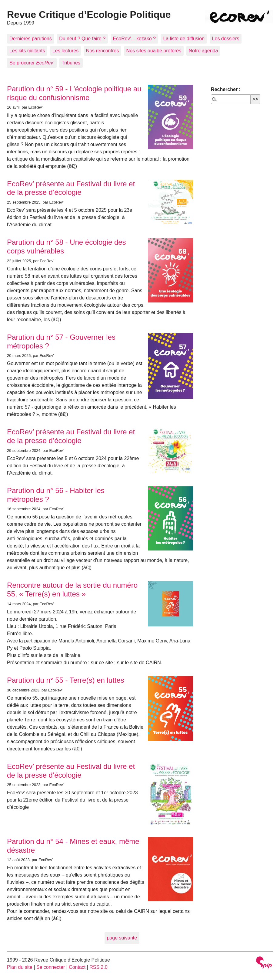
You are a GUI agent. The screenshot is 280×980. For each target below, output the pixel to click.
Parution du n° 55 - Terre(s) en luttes (66, 680)
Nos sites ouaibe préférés (154, 51)
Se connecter (51, 967)
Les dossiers (226, 39)
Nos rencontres (103, 51)
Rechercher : (226, 89)
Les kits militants (27, 51)
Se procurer (32, 63)
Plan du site (20, 967)
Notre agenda (203, 51)
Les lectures (65, 51)
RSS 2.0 (98, 967)
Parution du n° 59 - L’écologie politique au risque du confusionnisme (74, 93)
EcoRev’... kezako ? (134, 39)
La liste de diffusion (184, 39)
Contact (77, 967)
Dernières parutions (31, 39)
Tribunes (71, 63)
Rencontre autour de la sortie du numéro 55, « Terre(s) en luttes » (72, 590)
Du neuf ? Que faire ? (82, 39)
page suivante (122, 938)
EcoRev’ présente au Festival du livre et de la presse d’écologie (71, 188)
